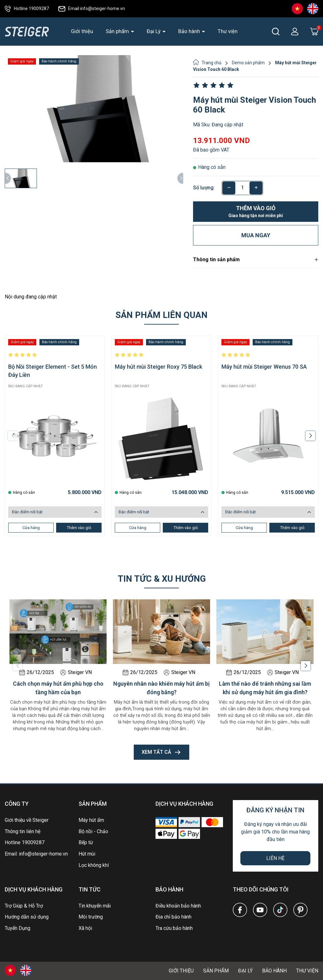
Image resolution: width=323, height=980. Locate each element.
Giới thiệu (82, 31)
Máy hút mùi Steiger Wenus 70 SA (264, 367)
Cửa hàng (31, 528)
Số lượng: (204, 188)
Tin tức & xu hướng (162, 579)
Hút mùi (87, 854)
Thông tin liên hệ (23, 831)
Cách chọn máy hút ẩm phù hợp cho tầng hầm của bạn (58, 688)
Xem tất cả (161, 752)
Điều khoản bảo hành (178, 906)
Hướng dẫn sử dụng (27, 917)
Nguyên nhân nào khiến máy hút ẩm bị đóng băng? (161, 688)
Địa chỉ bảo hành (173, 917)
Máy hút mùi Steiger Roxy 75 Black (159, 367)
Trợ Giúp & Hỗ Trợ (24, 906)
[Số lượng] (242, 188)
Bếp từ (86, 842)
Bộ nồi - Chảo (93, 831)
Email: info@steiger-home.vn (36, 854)
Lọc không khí (94, 865)
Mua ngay (256, 235)
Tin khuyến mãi (95, 906)
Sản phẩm (118, 31)
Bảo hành (190, 31)
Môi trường (91, 917)
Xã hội (85, 928)
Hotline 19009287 (27, 9)
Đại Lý (154, 31)
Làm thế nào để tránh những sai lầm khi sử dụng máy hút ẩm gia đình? (265, 688)
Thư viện (228, 31)
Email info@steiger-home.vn (92, 9)
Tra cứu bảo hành (174, 928)
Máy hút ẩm (91, 820)
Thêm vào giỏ (256, 212)
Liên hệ (275, 858)
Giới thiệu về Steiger (27, 820)
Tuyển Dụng (18, 928)
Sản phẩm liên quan (161, 315)
